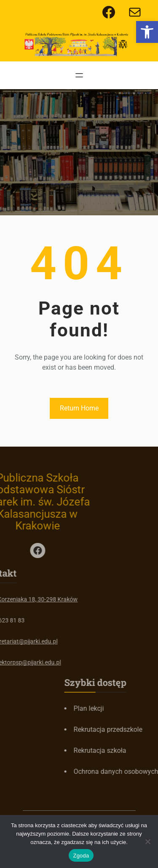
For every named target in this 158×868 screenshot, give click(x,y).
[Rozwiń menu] (79, 75)
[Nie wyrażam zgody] (147, 842)
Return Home (79, 408)
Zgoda (81, 856)
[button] (147, 32)
